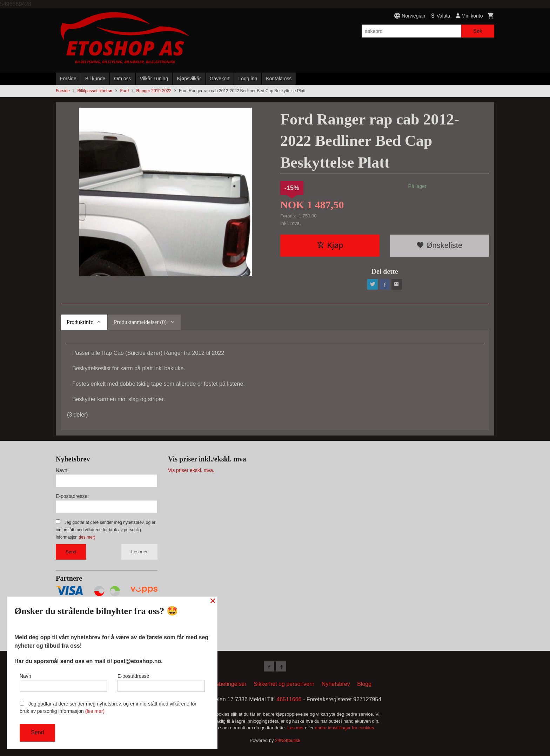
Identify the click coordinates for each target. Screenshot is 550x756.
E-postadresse (161, 682)
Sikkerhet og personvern (284, 686)
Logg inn (248, 79)
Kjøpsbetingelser (225, 686)
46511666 (289, 701)
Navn (63, 682)
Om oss (122, 79)
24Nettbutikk (288, 742)
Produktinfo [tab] (80, 323)
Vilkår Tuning (154, 79)
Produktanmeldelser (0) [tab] (140, 323)
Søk (478, 31)
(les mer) (87, 538)
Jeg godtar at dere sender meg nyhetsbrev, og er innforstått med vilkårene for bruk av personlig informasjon (106, 531)
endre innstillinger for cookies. (345, 730)
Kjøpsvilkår (189, 79)
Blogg (364, 686)
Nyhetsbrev (336, 686)
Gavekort (220, 79)
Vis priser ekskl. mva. (191, 471)
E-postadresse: (72, 497)
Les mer (139, 552)
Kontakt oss (279, 79)
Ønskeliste (439, 245)
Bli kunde (95, 79)
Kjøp (330, 245)
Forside (68, 79)
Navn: (62, 471)
